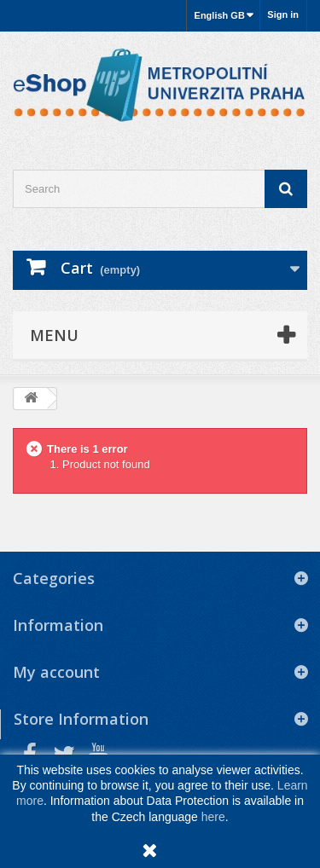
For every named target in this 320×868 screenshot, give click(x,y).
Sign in (283, 14)
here (213, 817)
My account (56, 672)
